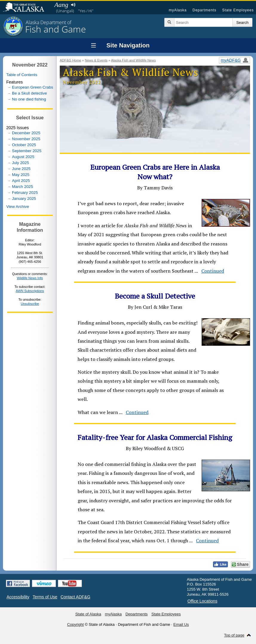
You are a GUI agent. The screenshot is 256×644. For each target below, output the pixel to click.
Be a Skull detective (29, 93)
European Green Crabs (33, 87)
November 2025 (26, 139)
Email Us (181, 624)
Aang (61, 5)
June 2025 (21, 169)
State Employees (238, 10)
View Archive (18, 207)
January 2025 (24, 199)
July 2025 (20, 163)
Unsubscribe (30, 304)
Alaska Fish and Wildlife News (134, 60)
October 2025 (24, 145)
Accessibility (18, 597)
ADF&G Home (70, 60)
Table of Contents (22, 75)
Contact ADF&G (76, 597)
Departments (204, 10)
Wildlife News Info (30, 278)
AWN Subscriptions (30, 291)
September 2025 (27, 151)
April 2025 (21, 181)
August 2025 (23, 157)
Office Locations (203, 601)
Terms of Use (45, 597)
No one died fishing (29, 99)
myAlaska (178, 10)
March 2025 (22, 187)
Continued (213, 271)
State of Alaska (27, 8)
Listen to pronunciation (73, 5)
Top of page (234, 635)
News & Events (96, 60)
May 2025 (21, 175)
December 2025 (26, 133)
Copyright (76, 624)
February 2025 (25, 193)
